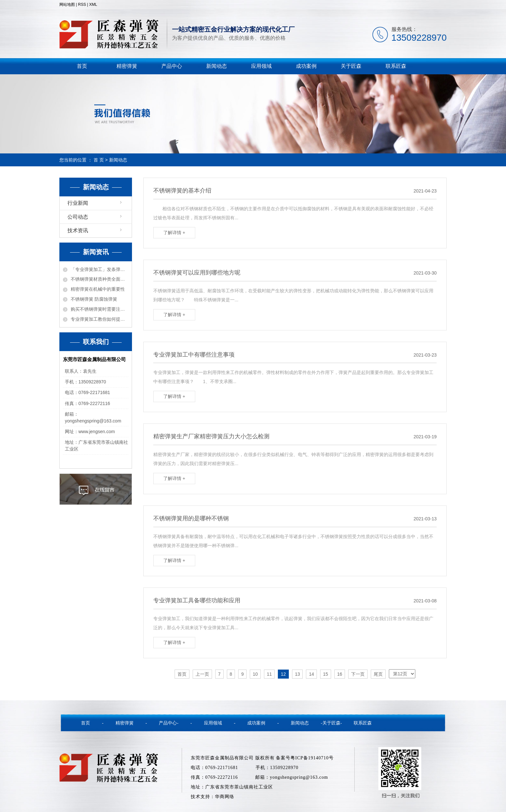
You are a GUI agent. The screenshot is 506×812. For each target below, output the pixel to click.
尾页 (378, 674)
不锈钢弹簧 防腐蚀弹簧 (94, 299)
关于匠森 (351, 66)
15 (326, 674)
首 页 (99, 160)
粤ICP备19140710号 (312, 758)
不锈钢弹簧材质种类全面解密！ (100, 279)
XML (93, 5)
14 (311, 674)
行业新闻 (78, 203)
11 (269, 674)
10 (255, 674)
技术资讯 (78, 230)
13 (298, 674)
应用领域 (261, 66)
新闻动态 (217, 66)
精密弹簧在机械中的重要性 (98, 289)
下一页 (358, 674)
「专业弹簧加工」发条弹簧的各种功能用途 (100, 269)
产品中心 (172, 66)
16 (340, 674)
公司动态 (78, 217)
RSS (82, 5)
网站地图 (67, 5)
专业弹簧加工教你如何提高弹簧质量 (100, 319)
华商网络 (225, 797)
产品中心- (169, 723)
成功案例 (306, 66)
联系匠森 (396, 66)
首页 (82, 66)
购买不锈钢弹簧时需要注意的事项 (100, 309)
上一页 (202, 674)
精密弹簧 (127, 66)
